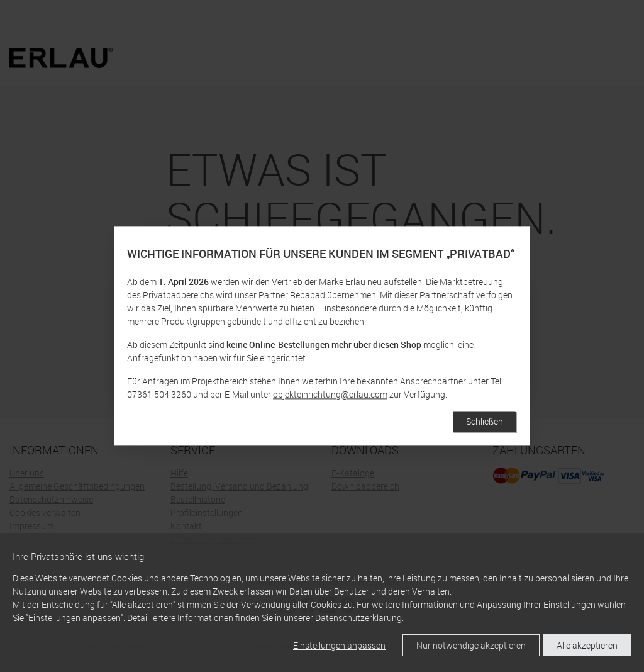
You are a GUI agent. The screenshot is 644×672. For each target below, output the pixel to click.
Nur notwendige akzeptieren (471, 645)
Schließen (485, 422)
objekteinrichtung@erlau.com (330, 395)
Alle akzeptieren (587, 645)
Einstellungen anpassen (339, 645)
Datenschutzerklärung (358, 618)
